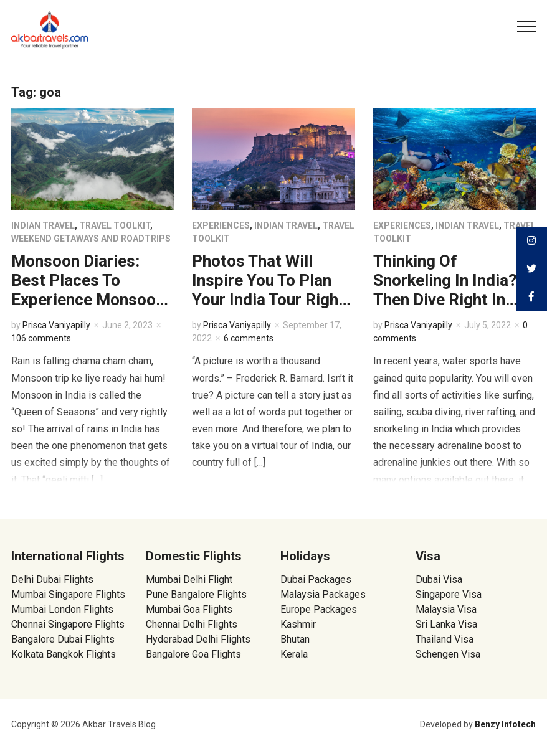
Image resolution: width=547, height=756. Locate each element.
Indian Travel (43, 225)
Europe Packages (319, 609)
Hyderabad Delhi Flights (198, 639)
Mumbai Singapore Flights (68, 594)
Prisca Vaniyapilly (56, 325)
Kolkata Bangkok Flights (64, 654)
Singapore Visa (449, 594)
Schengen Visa (448, 654)
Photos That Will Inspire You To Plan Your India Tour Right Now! (268, 290)
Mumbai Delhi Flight (189, 579)
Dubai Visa (439, 579)
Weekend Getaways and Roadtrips (91, 239)
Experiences (221, 225)
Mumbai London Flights (62, 609)
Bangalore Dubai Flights (63, 639)
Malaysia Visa (446, 609)
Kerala (294, 654)
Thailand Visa (445, 639)
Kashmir (298, 624)
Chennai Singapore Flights (68, 624)
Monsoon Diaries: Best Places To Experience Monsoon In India (88, 290)
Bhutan (295, 639)
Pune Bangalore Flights (196, 594)
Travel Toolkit (115, 225)
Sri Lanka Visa (448, 624)
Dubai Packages (316, 579)
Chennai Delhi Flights (192, 624)
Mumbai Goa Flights (189, 609)
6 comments (249, 338)
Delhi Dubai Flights (52, 579)
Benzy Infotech (505, 724)
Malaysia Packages (323, 594)
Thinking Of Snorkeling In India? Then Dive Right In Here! (445, 290)
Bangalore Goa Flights (193, 654)
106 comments (41, 338)
